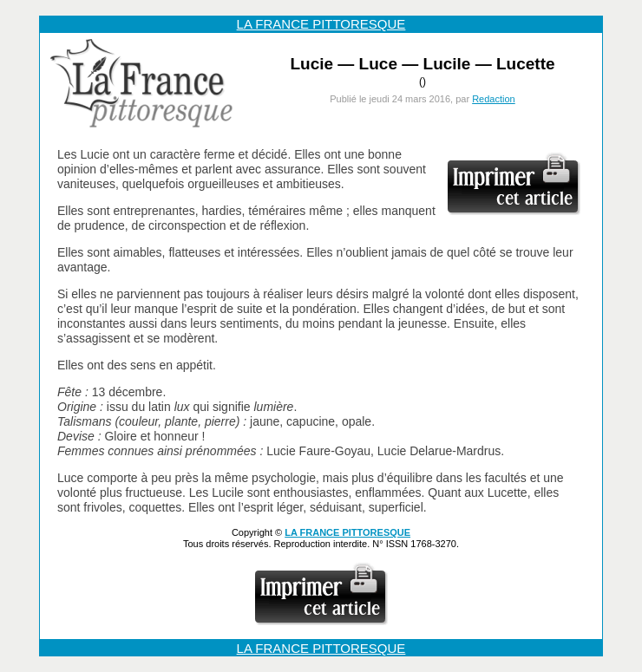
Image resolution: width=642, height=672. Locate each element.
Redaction (494, 99)
